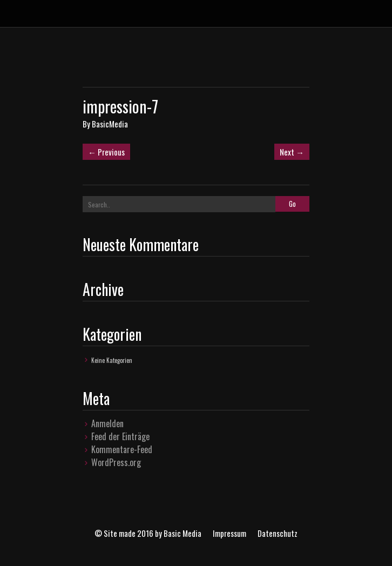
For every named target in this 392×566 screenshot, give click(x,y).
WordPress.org (116, 462)
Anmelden (107, 423)
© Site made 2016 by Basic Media (148, 533)
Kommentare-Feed (122, 449)
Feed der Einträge (120, 436)
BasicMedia (110, 124)
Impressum (229, 533)
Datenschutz (278, 533)
